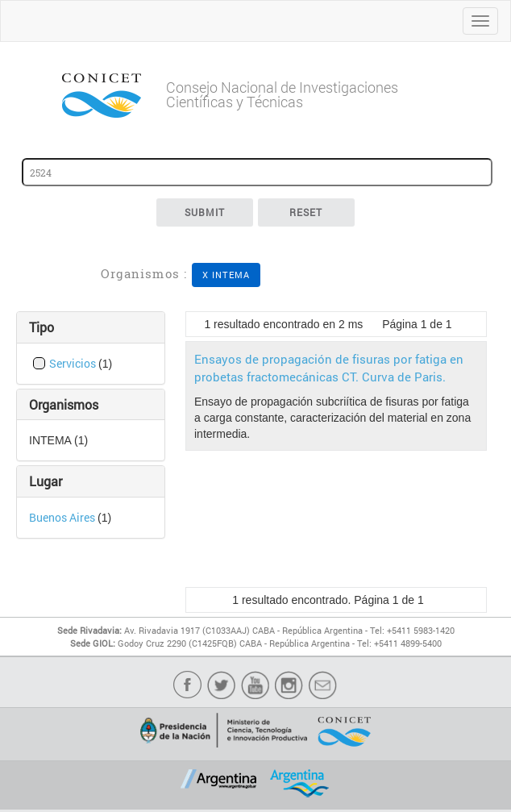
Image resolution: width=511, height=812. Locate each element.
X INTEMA (226, 275)
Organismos (64, 404)
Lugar (46, 481)
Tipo (42, 327)
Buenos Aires (63, 517)
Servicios (74, 363)
